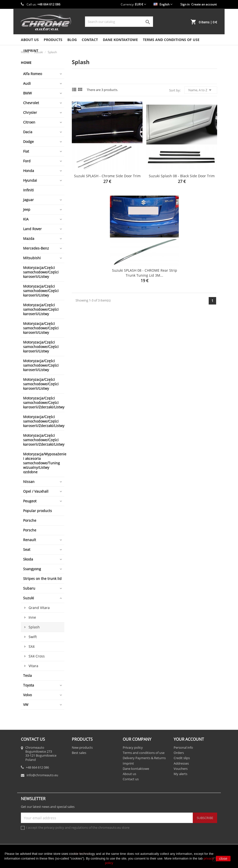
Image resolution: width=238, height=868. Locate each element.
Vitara (33, 666)
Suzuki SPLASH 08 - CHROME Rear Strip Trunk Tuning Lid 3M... (145, 273)
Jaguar (28, 200)
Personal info (183, 747)
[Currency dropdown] (140, 4)
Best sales (79, 753)
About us (30, 40)
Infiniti (28, 190)
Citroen (29, 122)
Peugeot (30, 501)
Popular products (38, 511)
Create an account (204, 4)
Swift (33, 637)
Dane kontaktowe (120, 40)
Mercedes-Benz (36, 248)
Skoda (28, 559)
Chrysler (30, 112)
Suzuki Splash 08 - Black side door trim (182, 176)
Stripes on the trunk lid (42, 579)
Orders (179, 753)
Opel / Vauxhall (36, 491)
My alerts (180, 774)
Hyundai (30, 180)
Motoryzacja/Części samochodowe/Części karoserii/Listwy (41, 272)
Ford (27, 161)
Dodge (28, 142)
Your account (189, 739)
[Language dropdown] (163, 4)
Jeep (27, 209)
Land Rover (32, 229)
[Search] (119, 22)
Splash (34, 627)
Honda (29, 171)
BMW (27, 93)
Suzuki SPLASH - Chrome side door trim (107, 176)
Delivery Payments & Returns (144, 758)
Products (53, 40)
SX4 (32, 646)
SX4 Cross (37, 656)
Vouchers (181, 769)
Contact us (131, 779)
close (223, 859)
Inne (32, 617)
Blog (72, 40)
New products (82, 747)
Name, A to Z (201, 90)
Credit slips (182, 758)
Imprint (128, 763)
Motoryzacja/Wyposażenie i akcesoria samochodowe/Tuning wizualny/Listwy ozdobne (44, 463)
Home (26, 63)
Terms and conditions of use (171, 40)
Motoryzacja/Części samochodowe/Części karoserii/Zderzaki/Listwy (44, 403)
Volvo (27, 695)
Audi (27, 83)
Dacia (28, 132)
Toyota (29, 685)
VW (26, 705)
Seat (27, 549)
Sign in (185, 4)
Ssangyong (32, 569)
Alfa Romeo (33, 74)
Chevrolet (31, 103)
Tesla (27, 675)
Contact (90, 40)
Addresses (181, 763)
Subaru (29, 588)
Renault (30, 540)
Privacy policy (133, 747)
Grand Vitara (39, 608)
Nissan (29, 482)
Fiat (26, 151)
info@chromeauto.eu (42, 775)
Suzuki (29, 598)
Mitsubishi (32, 258)
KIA (26, 219)
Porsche (30, 520)
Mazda (29, 239)
